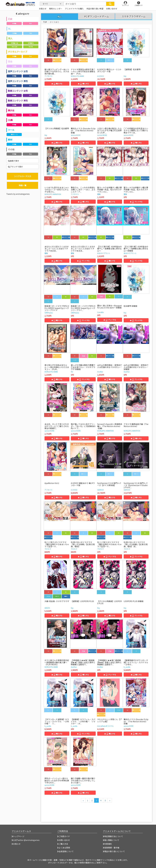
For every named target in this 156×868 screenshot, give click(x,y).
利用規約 (107, 844)
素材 (10, 140)
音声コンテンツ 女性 (18, 71)
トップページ (18, 836)
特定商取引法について (113, 836)
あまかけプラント (104, 253)
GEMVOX (100, 490)
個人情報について (111, 840)
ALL (60, 16)
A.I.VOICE (101, 76)
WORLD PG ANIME (77, 76)
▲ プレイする (136, 202)
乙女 (10, 19)
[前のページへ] (83, 800)
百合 (10, 61)
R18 (30, 23)
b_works (127, 667)
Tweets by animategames (18, 194)
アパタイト (49, 76)
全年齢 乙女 (14, 43)
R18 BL (31, 47)
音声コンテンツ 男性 (18, 81)
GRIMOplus (49, 313)
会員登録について (65, 851)
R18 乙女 (14, 47)
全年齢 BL (31, 43)
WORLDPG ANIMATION (53, 194)
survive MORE (76, 135)
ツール (11, 130)
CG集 (10, 120)
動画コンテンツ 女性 (18, 91)
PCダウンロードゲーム (96, 17)
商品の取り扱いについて (114, 851)
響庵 (99, 194)
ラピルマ (48, 549)
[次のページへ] (110, 800)
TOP (45, 22)
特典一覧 (23, 185)
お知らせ (16, 844)
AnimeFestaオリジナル (105, 726)
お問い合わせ (64, 840)
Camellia (100, 312)
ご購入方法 (63, 844)
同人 (10, 38)
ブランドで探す (15, 167)
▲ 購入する (57, 84)
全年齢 (14, 23)
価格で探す (14, 161)
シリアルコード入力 (23, 176)
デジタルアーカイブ (18, 52)
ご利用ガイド (64, 836)
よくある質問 (64, 848)
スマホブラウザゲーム (133, 17)
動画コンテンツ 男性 (18, 101)
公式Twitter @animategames (26, 840)
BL (10, 29)
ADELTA (47, 608)
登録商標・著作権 (111, 848)
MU (72, 372)
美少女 (11, 110)
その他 (11, 149)
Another (100, 372)
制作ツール (14, 134)
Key (125, 76)
